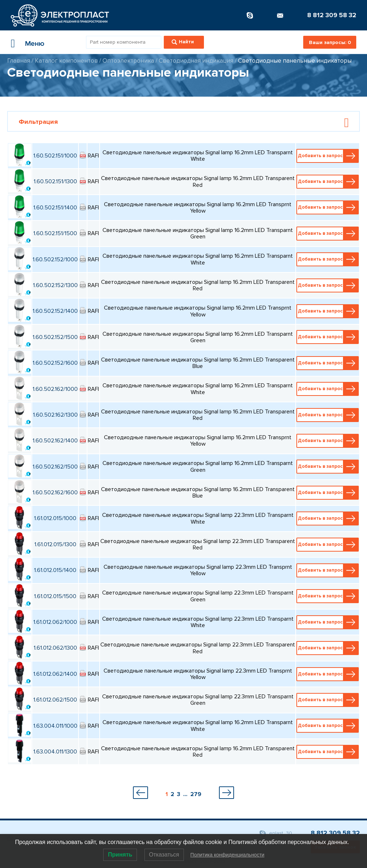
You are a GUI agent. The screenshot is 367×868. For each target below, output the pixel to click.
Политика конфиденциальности (227, 855)
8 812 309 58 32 (332, 15)
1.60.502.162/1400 (55, 441)
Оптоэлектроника (128, 61)
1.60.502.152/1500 (55, 337)
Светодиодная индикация (196, 61)
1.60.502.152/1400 (55, 311)
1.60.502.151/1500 (55, 233)
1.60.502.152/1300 (55, 285)
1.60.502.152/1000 (55, 260)
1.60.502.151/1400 (55, 208)
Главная (19, 61)
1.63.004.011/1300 (55, 752)
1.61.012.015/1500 (55, 596)
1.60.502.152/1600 (55, 363)
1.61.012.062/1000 (55, 622)
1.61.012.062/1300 (55, 648)
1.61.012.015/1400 (55, 570)
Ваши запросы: (330, 42)
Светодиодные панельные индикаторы (295, 61)
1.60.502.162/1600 (55, 493)
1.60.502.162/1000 (55, 389)
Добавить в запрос (328, 156)
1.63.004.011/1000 (55, 726)
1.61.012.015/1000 (55, 518)
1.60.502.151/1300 (55, 181)
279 (196, 794)
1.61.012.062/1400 (55, 674)
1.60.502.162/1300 (55, 415)
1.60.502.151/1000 (55, 156)
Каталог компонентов (66, 61)
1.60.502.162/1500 (55, 467)
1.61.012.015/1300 (55, 544)
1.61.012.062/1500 (55, 700)
